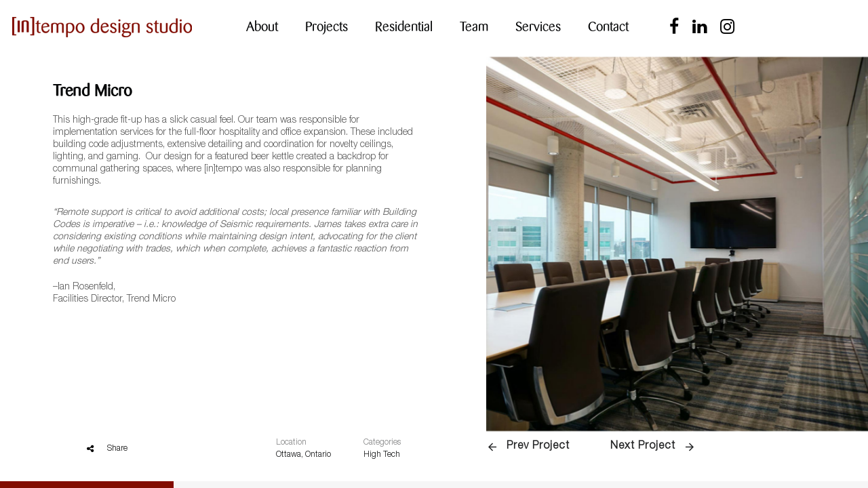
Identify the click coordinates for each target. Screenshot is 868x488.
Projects (327, 27)
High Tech (382, 455)
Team (474, 27)
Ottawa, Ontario (303, 455)
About (262, 27)
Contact (608, 27)
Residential (404, 27)
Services (538, 27)
